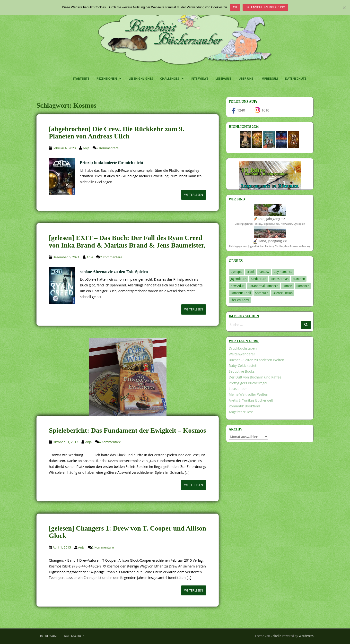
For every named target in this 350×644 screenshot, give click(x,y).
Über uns (246, 79)
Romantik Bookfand (244, 406)
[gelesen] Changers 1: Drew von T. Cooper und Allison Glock (127, 532)
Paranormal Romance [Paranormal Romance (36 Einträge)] (263, 286)
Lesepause (223, 79)
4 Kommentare (110, 442)
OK (235, 7)
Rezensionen (107, 79)
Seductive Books (242, 371)
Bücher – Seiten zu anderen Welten (256, 360)
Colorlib (276, 636)
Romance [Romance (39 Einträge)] (303, 286)
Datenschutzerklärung (265, 7)
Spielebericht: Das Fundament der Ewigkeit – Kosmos (127, 430)
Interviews (200, 79)
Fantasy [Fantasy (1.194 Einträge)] (264, 272)
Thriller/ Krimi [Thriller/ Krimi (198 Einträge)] (240, 300)
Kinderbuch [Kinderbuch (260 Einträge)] (259, 279)
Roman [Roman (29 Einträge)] (287, 286)
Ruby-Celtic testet (243, 365)
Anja (86, 148)
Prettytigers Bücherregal (248, 383)
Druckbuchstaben (243, 348)
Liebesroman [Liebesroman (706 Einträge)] (280, 279)
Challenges (170, 79)
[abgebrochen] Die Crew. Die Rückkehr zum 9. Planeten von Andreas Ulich (117, 133)
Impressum (269, 79)
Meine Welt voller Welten (248, 394)
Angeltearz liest (241, 412)
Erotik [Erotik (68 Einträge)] (251, 272)
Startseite (81, 79)
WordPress (306, 636)
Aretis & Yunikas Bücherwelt (251, 400)
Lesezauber (238, 389)
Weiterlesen (194, 195)
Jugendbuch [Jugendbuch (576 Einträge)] (238, 279)
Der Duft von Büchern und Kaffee (255, 377)
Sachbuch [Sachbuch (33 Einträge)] (262, 293)
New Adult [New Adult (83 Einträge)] (237, 286)
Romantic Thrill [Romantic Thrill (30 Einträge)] (241, 293)
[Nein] (344, 8)
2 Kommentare (107, 148)
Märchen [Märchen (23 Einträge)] (299, 279)
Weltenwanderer (242, 354)
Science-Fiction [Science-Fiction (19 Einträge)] (283, 293)
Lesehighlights (141, 79)
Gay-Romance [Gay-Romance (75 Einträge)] (283, 272)
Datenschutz (296, 79)
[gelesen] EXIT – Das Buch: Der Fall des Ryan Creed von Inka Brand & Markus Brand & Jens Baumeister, (127, 241)
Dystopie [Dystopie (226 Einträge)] (236, 272)
